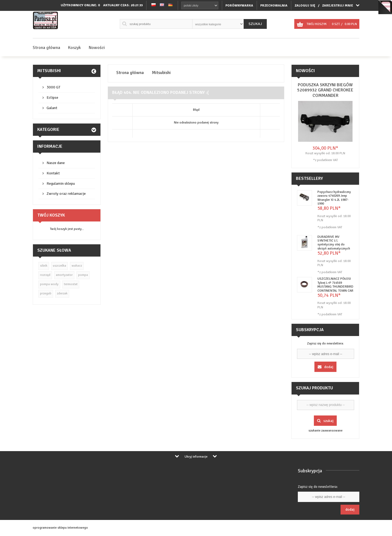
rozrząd (45, 275)
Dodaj (325, 367)
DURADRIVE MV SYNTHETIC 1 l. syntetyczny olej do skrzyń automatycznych (334, 243)
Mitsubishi (49, 71)
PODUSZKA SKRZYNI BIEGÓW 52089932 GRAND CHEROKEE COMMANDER (325, 90)
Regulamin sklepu (61, 184)
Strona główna (46, 48)
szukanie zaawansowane (325, 431)
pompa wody (49, 284)
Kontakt (53, 173)
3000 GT (53, 87)
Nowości (97, 48)
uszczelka (59, 266)
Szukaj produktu (314, 388)
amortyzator (64, 275)
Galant (52, 108)
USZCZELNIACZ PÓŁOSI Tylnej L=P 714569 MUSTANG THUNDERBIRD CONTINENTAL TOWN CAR (335, 285)
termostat (71, 284)
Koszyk (74, 48)
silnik (44, 266)
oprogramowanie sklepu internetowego (60, 528)
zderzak (62, 293)
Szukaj (255, 24)
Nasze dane (56, 163)
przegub (46, 293)
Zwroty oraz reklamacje (66, 194)
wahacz (77, 266)
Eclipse (52, 98)
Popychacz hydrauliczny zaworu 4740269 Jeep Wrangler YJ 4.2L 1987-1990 (334, 198)
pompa (83, 275)
